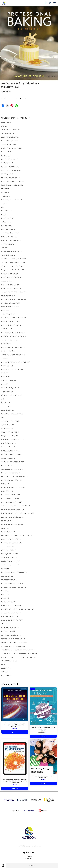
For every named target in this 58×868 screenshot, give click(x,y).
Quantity (4, 98)
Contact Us (29, 856)
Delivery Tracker (29, 859)
